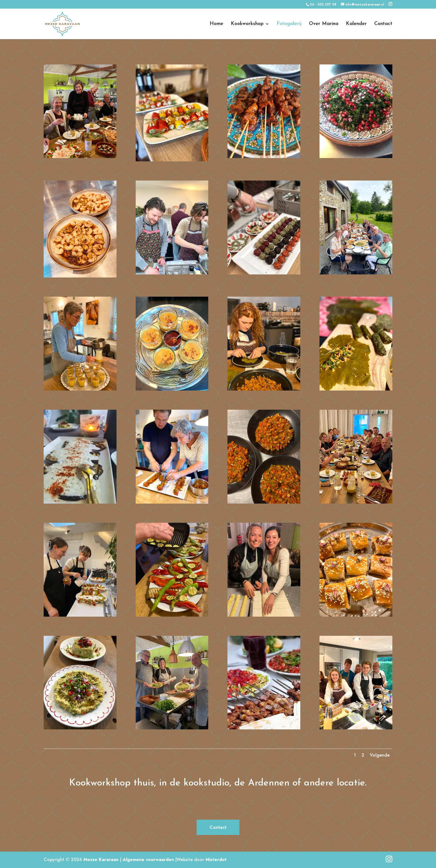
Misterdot (216, 860)
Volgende (380, 755)
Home (216, 24)
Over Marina (324, 24)
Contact (383, 24)
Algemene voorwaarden (148, 860)
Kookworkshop (247, 24)
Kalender (356, 24)
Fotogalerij (289, 24)
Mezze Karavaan (101, 860)
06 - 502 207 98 (323, 4)
